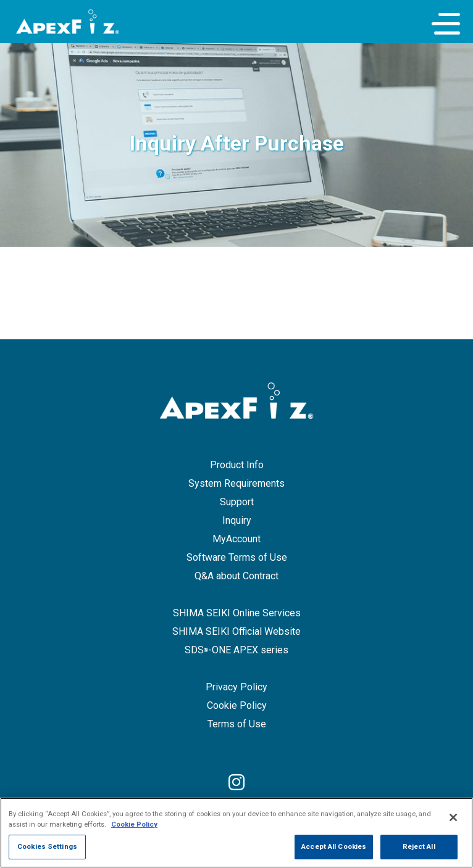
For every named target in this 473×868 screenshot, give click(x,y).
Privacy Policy (236, 687)
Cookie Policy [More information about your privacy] (134, 833)
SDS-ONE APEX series (236, 650)
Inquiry (237, 520)
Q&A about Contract (236, 576)
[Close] (453, 827)
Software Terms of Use (237, 557)
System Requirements (236, 483)
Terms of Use (237, 724)
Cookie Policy (237, 705)
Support (237, 502)
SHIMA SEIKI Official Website (236, 631)
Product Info (237, 465)
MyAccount (236, 539)
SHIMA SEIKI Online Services (237, 613)
